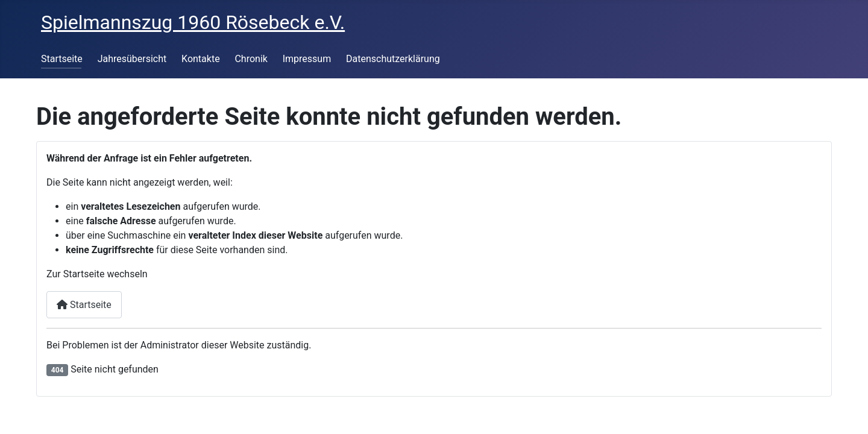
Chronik (251, 59)
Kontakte (201, 59)
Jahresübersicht (132, 59)
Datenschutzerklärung (393, 59)
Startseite (62, 59)
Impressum (307, 59)
